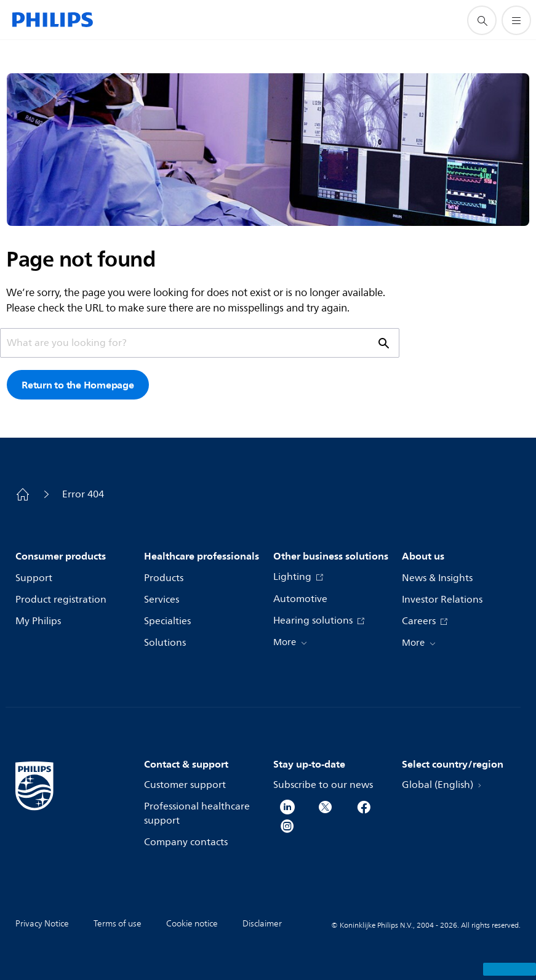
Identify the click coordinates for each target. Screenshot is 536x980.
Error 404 (83, 494)
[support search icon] (482, 20)
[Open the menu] (516, 20)
